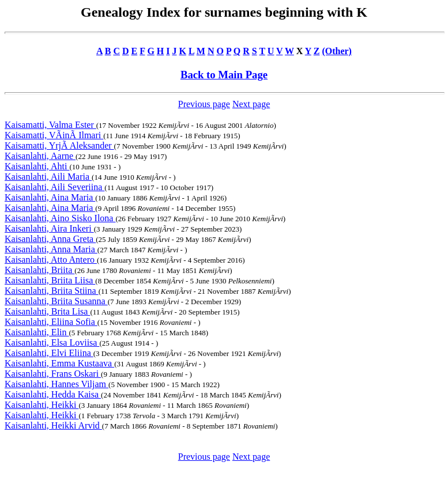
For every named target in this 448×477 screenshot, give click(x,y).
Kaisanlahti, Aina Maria (50, 197)
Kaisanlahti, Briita (39, 270)
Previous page (204, 104)
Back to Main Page (224, 75)
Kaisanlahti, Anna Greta (50, 239)
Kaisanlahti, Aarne (40, 156)
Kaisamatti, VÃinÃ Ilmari (54, 135)
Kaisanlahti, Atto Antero (51, 260)
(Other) (337, 51)
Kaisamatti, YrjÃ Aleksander (59, 145)
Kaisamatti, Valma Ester (50, 125)
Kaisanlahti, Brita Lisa (47, 311)
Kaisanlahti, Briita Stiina (52, 291)
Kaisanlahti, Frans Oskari (53, 374)
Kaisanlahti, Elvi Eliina (49, 353)
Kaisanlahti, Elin (37, 332)
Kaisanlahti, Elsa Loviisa (52, 342)
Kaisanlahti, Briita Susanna (56, 301)
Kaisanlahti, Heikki (42, 405)
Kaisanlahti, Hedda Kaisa (53, 394)
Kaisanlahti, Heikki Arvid (53, 425)
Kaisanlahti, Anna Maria (51, 249)
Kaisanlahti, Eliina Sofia (51, 322)
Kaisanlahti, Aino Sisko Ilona (60, 218)
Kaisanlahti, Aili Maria (48, 177)
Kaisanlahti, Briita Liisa (50, 280)
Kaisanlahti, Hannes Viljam (57, 384)
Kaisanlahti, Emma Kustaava (59, 363)
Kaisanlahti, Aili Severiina (54, 187)
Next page (251, 104)
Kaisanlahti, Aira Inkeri (49, 228)
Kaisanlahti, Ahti (37, 166)
